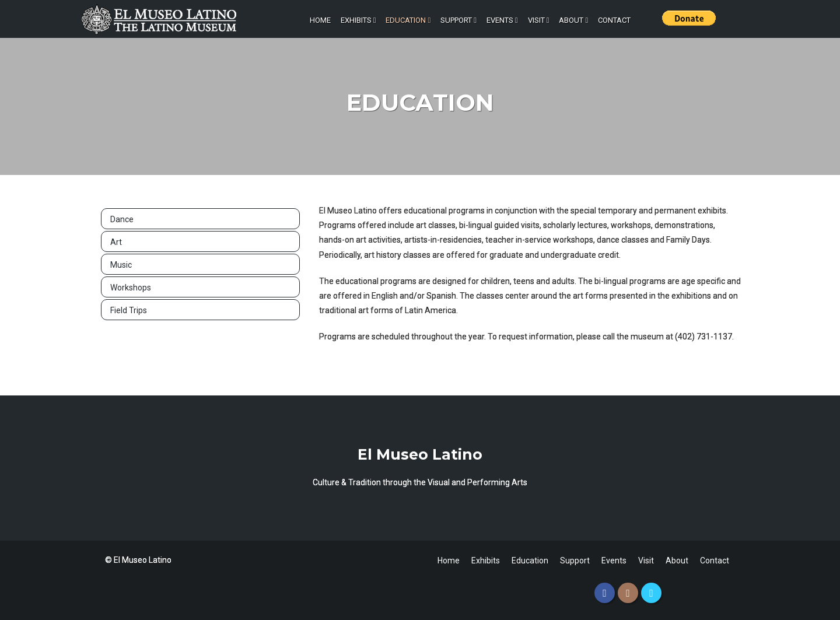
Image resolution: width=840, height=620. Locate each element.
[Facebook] (605, 593)
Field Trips (129, 310)
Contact (614, 20)
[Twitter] (651, 593)
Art (116, 242)
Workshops (131, 288)
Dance (122, 219)
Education (408, 20)
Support (459, 20)
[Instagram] (628, 593)
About (573, 20)
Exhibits (358, 20)
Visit (539, 20)
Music (121, 265)
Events (502, 20)
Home (320, 20)
